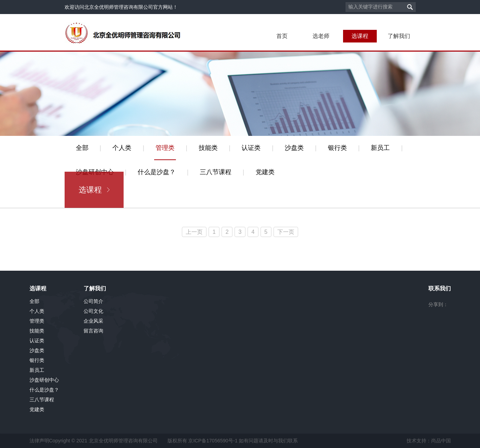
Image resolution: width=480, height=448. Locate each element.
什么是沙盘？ (157, 172)
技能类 (208, 148)
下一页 (286, 232)
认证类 (251, 148)
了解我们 (399, 36)
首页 (282, 36)
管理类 (165, 148)
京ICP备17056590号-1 (213, 441)
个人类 (122, 148)
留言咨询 (93, 331)
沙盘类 (294, 148)
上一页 (194, 232)
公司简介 (93, 301)
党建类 (265, 172)
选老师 (321, 36)
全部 (82, 148)
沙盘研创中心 (44, 380)
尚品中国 (441, 441)
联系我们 (440, 288)
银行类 (337, 148)
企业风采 (93, 321)
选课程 (360, 36)
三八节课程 (216, 172)
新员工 (380, 148)
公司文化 (93, 311)
